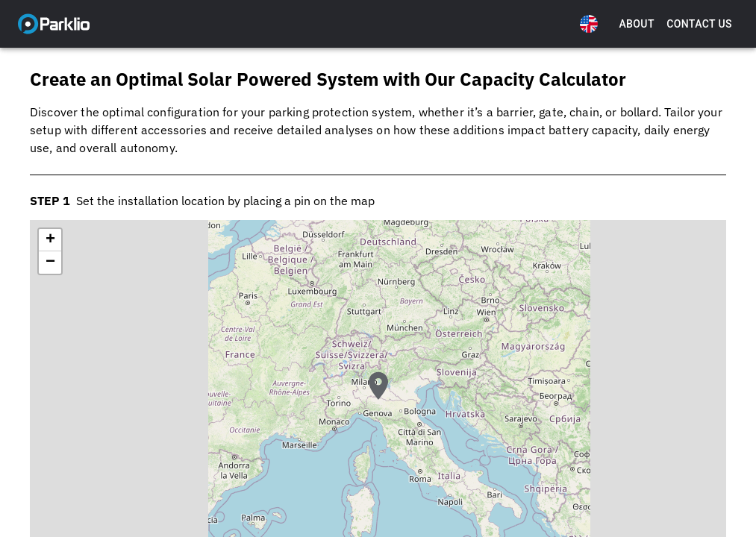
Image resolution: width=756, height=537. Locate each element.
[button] (378, 399)
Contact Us (699, 24)
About (637, 24)
